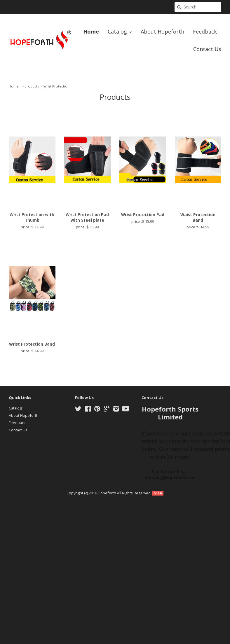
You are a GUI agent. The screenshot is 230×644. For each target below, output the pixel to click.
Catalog (120, 32)
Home (91, 32)
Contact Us (207, 49)
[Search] (198, 7)
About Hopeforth (162, 32)
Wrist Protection (56, 86)
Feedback (205, 32)
